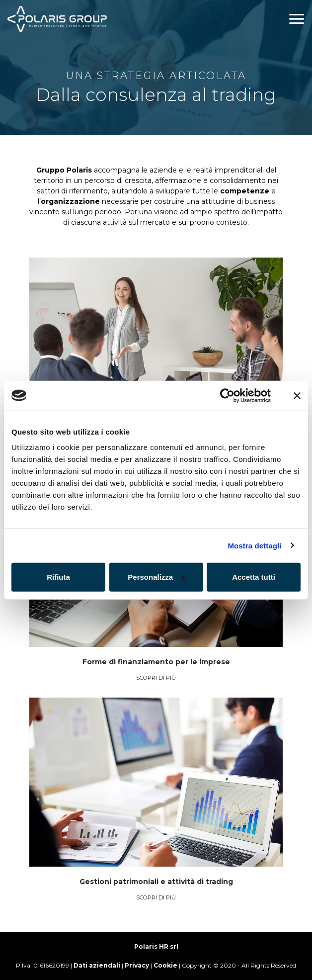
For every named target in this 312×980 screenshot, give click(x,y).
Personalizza (156, 577)
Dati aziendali (97, 965)
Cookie (165, 965)
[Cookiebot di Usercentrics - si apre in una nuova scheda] (227, 395)
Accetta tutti (254, 577)
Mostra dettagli (254, 545)
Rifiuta (58, 577)
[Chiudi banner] (297, 395)
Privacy (137, 965)
